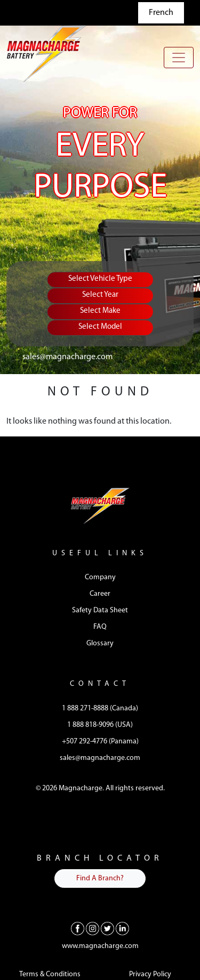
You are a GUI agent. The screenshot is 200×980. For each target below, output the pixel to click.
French (161, 13)
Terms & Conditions (50, 974)
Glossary (100, 643)
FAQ (100, 627)
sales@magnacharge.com (67, 357)
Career (100, 594)
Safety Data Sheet (100, 610)
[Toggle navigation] (179, 58)
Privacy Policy (150, 974)
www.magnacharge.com (100, 946)
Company (100, 577)
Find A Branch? (100, 878)
